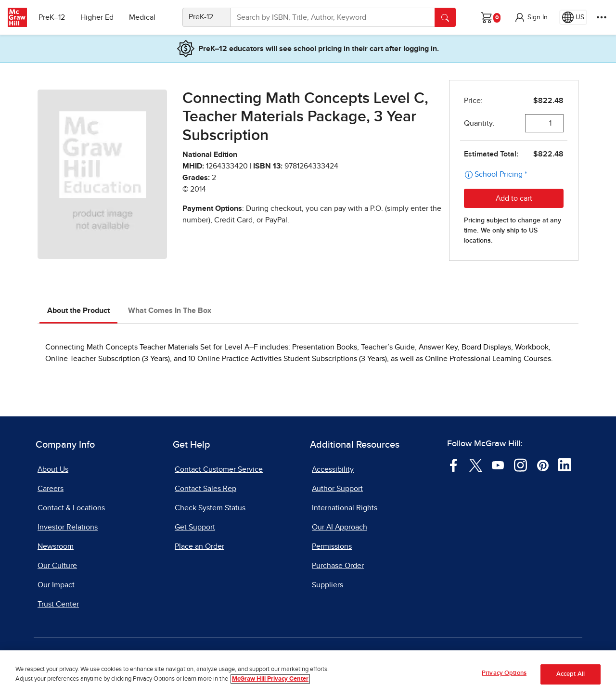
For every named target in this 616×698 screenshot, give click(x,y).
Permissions (332, 546)
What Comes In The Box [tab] (170, 310)
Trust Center (58, 604)
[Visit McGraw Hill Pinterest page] (543, 465)
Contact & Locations (71, 508)
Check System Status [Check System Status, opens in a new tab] (210, 508)
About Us (53, 469)
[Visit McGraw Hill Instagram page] (520, 465)
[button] (531, 17)
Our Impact (56, 585)
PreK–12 (52, 17)
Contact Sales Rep (205, 489)
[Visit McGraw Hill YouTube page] (498, 465)
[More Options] (602, 17)
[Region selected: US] (573, 17)
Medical (142, 17)
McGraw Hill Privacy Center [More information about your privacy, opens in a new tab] (270, 679)
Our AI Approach (340, 527)
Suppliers (327, 585)
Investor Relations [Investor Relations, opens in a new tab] (68, 527)
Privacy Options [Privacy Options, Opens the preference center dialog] (504, 674)
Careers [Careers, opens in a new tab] (51, 489)
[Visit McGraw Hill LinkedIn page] (565, 465)
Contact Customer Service (219, 469)
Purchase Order (338, 566)
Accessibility (333, 469)
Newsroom (56, 546)
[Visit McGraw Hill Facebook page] (454, 465)
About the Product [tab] (78, 310)
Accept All (571, 674)
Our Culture (57, 566)
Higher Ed (97, 17)
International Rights (345, 508)
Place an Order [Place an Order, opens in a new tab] (199, 546)
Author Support (337, 489)
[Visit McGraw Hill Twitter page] (476, 465)
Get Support (195, 527)
